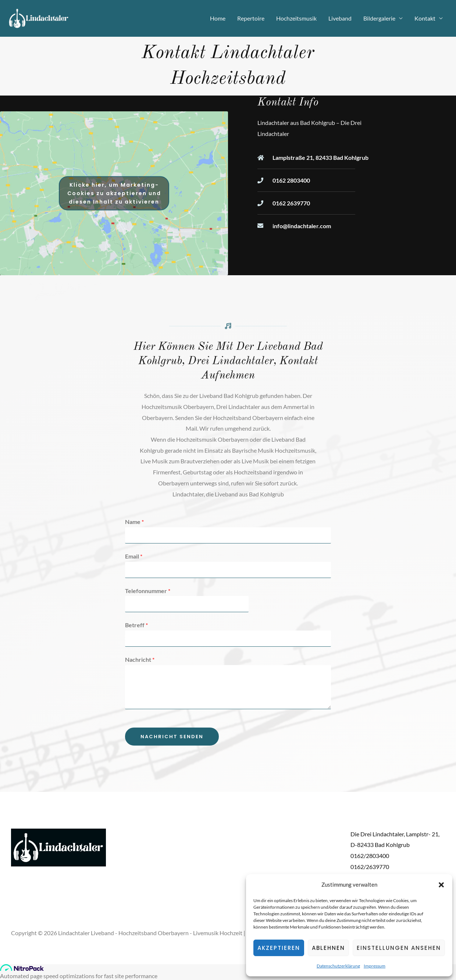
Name (134, 522)
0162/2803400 (370, 856)
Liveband (340, 18)
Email (134, 556)
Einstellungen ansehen (399, 948)
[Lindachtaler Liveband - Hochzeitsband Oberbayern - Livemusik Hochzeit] (39, 17)
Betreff (136, 625)
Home (218, 18)
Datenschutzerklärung (338, 966)
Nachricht (140, 659)
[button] (441, 885)
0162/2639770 (370, 867)
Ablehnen (328, 948)
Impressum (375, 966)
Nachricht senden (172, 737)
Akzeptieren (279, 948)
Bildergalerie (379, 18)
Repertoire (251, 18)
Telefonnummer (148, 591)
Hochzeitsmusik (296, 18)
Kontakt (425, 18)
